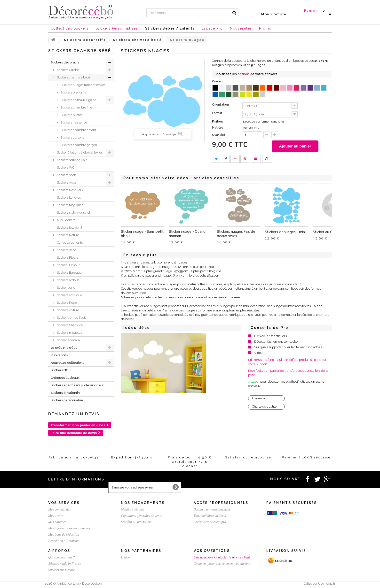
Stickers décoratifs (65, 62)
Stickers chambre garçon (78, 145)
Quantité (219, 135)
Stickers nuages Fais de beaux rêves (236, 234)
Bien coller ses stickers (270, 337)
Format (218, 113)
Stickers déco (66, 250)
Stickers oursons (72, 137)
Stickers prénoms (73, 92)
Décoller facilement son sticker (277, 342)
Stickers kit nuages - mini (285, 233)
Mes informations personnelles (69, 528)
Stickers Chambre (69, 325)
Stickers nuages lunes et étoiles (83, 85)
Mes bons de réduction (64, 535)
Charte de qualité (264, 407)
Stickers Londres (68, 197)
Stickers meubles (69, 333)
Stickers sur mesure (61, 570)
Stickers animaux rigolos (78, 100)
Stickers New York (70, 190)
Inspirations (59, 355)
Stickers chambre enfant (78, 130)
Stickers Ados (66, 182)
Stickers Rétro (67, 303)
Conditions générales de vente (141, 516)
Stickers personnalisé (67, 400)
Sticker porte (66, 288)
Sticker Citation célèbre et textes (79, 152)
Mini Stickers (66, 220)
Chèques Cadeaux (65, 378)
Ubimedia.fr (327, 584)
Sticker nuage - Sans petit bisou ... (142, 234)
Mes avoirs (56, 516)
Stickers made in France (65, 564)
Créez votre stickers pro (210, 522)
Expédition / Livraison (63, 541)
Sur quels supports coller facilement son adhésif (289, 348)
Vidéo (258, 353)
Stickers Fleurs (67, 258)
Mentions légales (132, 509)
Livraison (258, 399)
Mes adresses (57, 522)
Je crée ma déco (64, 348)
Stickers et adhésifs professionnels (77, 385)
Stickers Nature (68, 235)
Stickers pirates (71, 115)
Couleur (218, 81)
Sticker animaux (68, 340)
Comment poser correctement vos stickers (222, 564)
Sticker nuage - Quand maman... (187, 234)
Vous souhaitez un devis (210, 516)
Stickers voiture (68, 310)
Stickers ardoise (68, 280)
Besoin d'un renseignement (212, 509)
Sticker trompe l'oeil (71, 318)
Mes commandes (59, 509)
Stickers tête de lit (69, 228)
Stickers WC (65, 167)
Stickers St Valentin (65, 393)
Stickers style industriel (73, 213)
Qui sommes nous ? (61, 557)
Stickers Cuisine (68, 70)
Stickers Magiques (70, 205)
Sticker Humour (68, 265)
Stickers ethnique (69, 295)
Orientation (221, 105)
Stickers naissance (73, 122)
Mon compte (274, 14)
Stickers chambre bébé (73, 77)
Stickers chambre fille (76, 107)
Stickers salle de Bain (72, 160)
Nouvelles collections (67, 363)
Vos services (64, 503)
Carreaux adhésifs (69, 243)
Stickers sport (66, 175)
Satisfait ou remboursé (136, 522)
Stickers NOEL (61, 370)
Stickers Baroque (69, 273)
